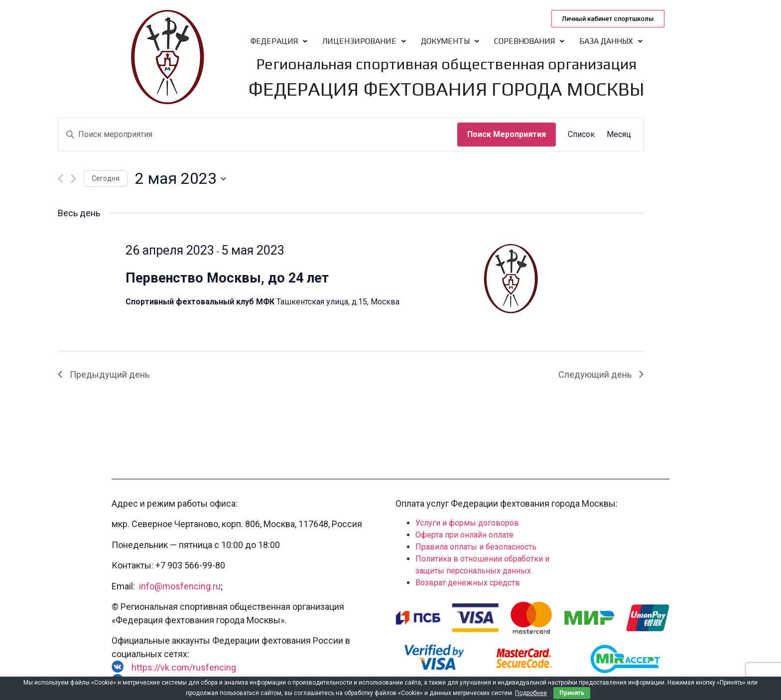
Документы (450, 41)
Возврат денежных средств (468, 583)
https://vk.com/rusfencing (184, 667)
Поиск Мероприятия (507, 134)
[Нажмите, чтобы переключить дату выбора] (181, 179)
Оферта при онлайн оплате (464, 535)
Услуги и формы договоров (467, 523)
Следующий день (601, 374)
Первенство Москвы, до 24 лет (227, 278)
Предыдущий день (104, 374)
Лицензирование (364, 41)
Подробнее (531, 693)
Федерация (279, 41)
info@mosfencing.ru (180, 586)
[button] (608, 19)
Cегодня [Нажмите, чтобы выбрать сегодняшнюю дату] (106, 178)
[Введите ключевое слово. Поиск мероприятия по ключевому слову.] (258, 135)
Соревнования (529, 41)
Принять (572, 693)
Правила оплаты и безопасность (476, 547)
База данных (611, 41)
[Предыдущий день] (61, 179)
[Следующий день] (73, 179)
